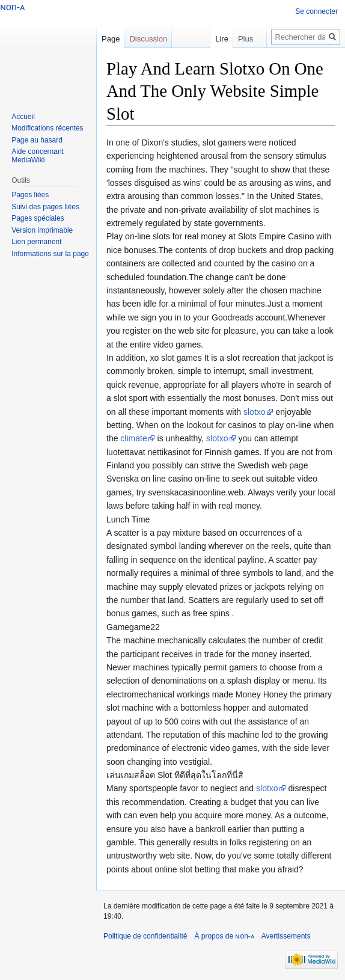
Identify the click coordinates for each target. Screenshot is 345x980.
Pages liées (30, 195)
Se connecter (316, 11)
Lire (222, 39)
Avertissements (286, 936)
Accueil (23, 117)
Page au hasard (37, 140)
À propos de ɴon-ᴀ (224, 936)
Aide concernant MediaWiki (38, 156)
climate (133, 438)
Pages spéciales (38, 218)
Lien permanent (36, 242)
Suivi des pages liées (45, 207)
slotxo (255, 412)
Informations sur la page (50, 254)
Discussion (148, 39)
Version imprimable (42, 230)
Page (111, 39)
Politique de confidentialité (145, 936)
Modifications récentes (47, 128)
